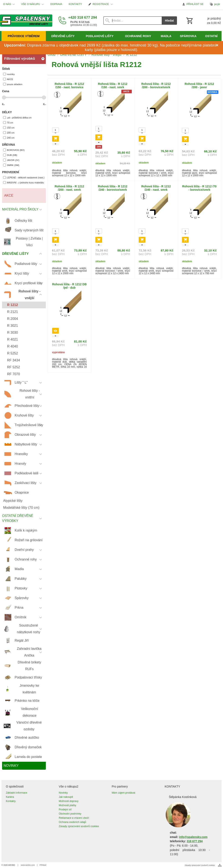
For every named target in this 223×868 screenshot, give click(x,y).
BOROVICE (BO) (14, 150)
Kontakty (11, 801)
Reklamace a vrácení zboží (74, 818)
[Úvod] (26, 21)
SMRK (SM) (11, 165)
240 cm (9, 138)
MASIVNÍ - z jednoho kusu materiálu (24, 182)
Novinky (63, 793)
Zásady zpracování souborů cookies (79, 826)
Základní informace (17, 793)
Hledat (169, 21)
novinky (9, 74)
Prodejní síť (65, 810)
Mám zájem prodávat (123, 793)
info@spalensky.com (193, 837)
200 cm (9, 133)
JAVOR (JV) (11, 160)
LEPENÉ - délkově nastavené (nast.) (24, 177)
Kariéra (10, 797)
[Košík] (203, 21)
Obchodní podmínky (70, 814)
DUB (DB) (10, 155)
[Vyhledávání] (133, 21)
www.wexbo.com (28, 865)
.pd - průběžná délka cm (17, 117)
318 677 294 (195, 841)
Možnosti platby (67, 805)
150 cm (9, 128)
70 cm (8, 123)
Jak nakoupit (66, 797)
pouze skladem (13, 84)
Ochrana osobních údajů (72, 822)
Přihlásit (43, 865)
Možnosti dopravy (69, 801)
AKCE (8, 79)
